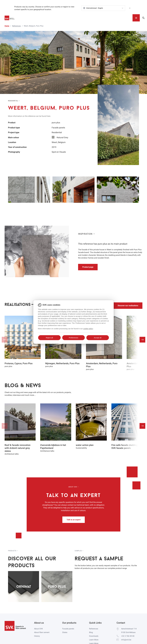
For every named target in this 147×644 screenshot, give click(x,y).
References (94, 629)
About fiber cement (42, 632)
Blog (91, 632)
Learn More (94, 640)
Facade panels (68, 629)
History (37, 636)
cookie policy (88, 329)
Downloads (94, 636)
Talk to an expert (74, 520)
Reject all (49, 338)
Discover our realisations (128, 306)
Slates (65, 632)
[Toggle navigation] (136, 18)
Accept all (98, 338)
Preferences (74, 338)
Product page (88, 267)
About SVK (38, 629)
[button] (142, 340)
